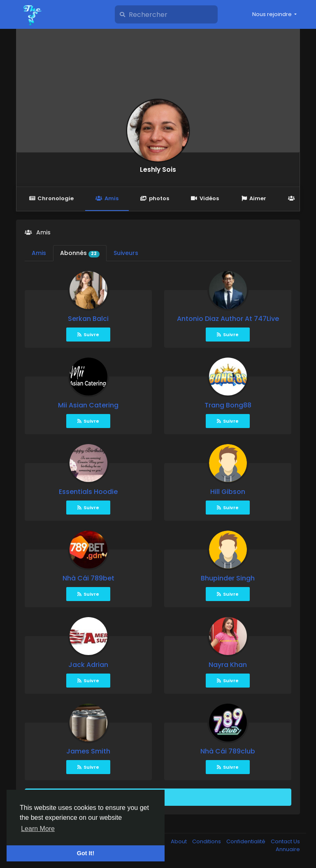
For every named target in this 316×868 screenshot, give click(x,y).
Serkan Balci (88, 319)
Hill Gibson (228, 492)
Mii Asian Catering (88, 405)
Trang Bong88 (228, 405)
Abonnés (80, 253)
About (179, 841)
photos (155, 198)
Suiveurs (126, 253)
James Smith (88, 751)
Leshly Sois (158, 170)
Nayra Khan (228, 665)
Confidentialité (246, 841)
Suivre (88, 335)
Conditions (207, 841)
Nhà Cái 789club (228, 751)
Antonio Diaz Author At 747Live (228, 319)
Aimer (253, 198)
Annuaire (288, 849)
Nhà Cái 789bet (88, 578)
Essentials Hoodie (88, 492)
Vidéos (205, 198)
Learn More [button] (38, 829)
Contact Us (285, 841)
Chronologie (51, 198)
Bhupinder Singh (228, 578)
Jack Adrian (88, 665)
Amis (107, 198)
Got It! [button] (86, 853)
